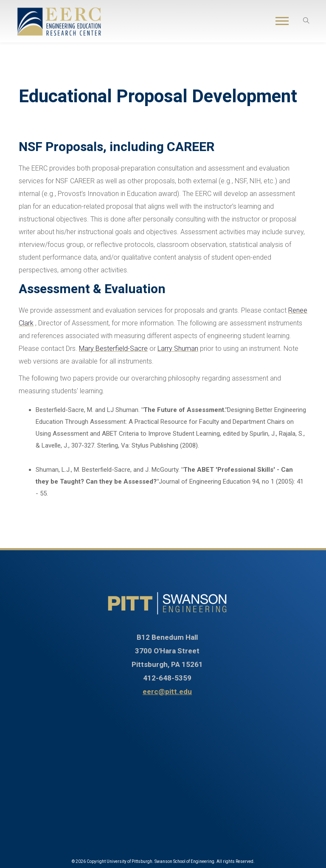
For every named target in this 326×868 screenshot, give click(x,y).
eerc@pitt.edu (167, 692)
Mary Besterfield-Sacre (113, 349)
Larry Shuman (178, 349)
